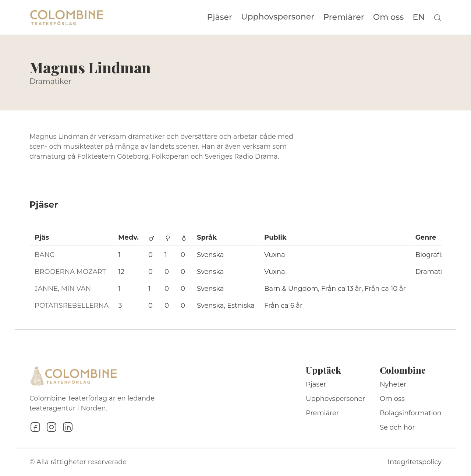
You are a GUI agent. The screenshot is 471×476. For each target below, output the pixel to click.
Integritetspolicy (415, 462)
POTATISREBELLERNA (72, 306)
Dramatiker (50, 81)
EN (419, 17)
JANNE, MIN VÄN (63, 289)
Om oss (389, 17)
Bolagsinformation (411, 413)
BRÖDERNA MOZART (70, 272)
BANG (45, 255)
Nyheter (393, 384)
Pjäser (220, 17)
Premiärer (344, 17)
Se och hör (397, 427)
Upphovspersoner (278, 17)
